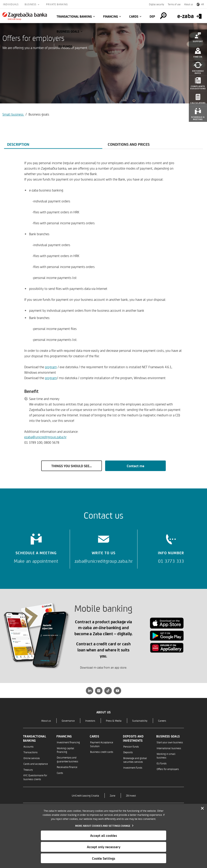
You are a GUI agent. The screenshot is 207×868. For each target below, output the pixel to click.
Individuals (11, 4)
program (51, 367)
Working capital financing (65, 750)
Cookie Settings (104, 858)
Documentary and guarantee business (68, 759)
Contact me (136, 466)
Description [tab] (18, 144)
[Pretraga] (163, 16)
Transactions (31, 752)
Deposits (128, 752)
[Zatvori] (202, 808)
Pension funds (131, 746)
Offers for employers (168, 769)
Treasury (28, 770)
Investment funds (133, 767)
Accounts (29, 746)
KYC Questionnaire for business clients (35, 777)
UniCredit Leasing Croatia (85, 795)
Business (31, 4)
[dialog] (103, 836)
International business (169, 748)
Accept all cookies (104, 835)
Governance (68, 721)
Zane (112, 795)
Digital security (157, 4)
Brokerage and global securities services (135, 760)
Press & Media (114, 721)
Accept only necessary (104, 847)
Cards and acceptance (36, 764)
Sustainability (140, 721)
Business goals (68, 31)
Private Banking (57, 4)
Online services (32, 758)
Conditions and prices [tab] (129, 144)
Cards (134, 16)
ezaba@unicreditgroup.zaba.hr (45, 437)
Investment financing (68, 742)
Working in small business (166, 756)
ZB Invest (131, 795)
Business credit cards (102, 752)
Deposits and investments (133, 738)
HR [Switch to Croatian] (200, 4)
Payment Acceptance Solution (102, 744)
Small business (13, 114)
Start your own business (170, 742)
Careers (162, 721)
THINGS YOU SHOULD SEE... (72, 466)
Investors (90, 721)
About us (189, 4)
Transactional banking (74, 16)
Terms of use (174, 4)
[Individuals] (25, 16)
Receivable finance (67, 767)
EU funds (65, 46)
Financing (110, 16)
